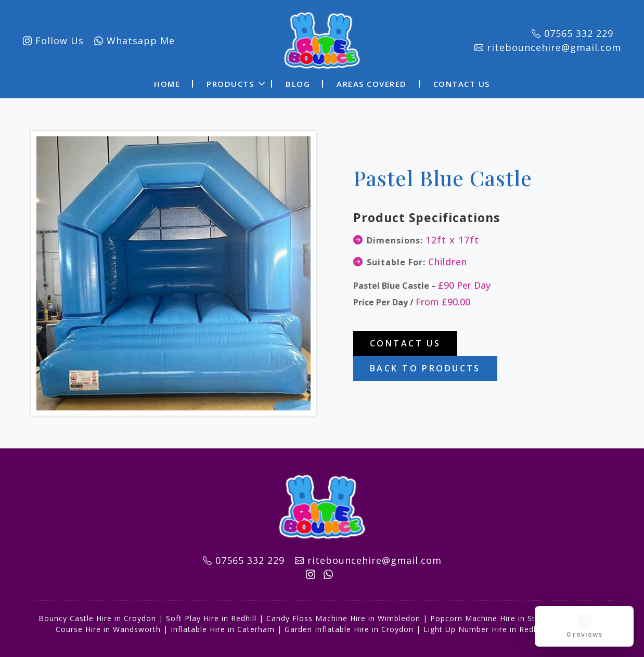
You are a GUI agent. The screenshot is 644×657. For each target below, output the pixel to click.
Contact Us (462, 81)
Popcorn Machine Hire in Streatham (499, 616)
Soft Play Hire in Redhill (211, 616)
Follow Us (66, 39)
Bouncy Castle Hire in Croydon (97, 616)
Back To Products (425, 366)
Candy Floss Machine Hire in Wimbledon (343, 616)
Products (230, 81)
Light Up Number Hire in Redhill (484, 627)
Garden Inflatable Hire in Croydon (349, 627)
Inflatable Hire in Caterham (223, 627)
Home (167, 81)
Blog (298, 81)
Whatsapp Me (147, 39)
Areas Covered (372, 81)
